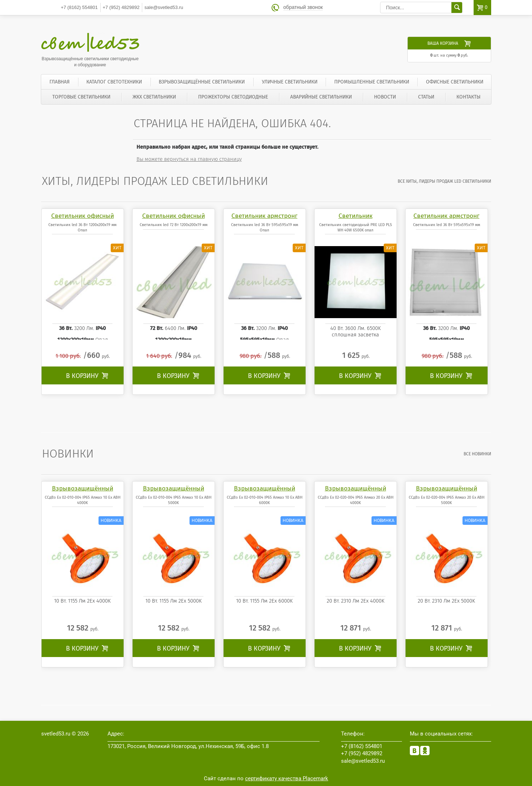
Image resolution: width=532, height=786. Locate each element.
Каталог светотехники (114, 82)
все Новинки (477, 454)
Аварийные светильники (321, 97)
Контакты (468, 97)
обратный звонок (303, 7)
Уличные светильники (290, 82)
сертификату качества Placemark (287, 778)
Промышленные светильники (372, 82)
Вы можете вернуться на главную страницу (189, 159)
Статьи (426, 97)
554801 (79, 7)
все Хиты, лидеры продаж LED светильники (444, 181)
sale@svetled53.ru (164, 7)
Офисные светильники (455, 82)
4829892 (121, 7)
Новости (385, 97)
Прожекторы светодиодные (233, 97)
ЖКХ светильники (154, 97)
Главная (59, 82)
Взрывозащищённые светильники (202, 82)
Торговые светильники (81, 97)
